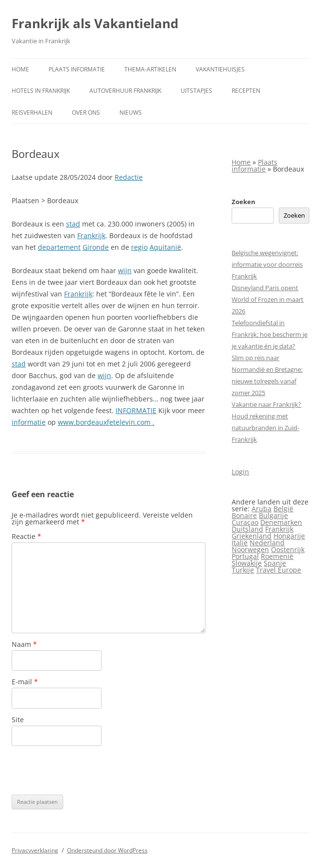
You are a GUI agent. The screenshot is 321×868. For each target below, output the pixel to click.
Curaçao (245, 522)
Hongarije (289, 536)
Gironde (96, 247)
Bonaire (244, 515)
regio (139, 247)
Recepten (246, 91)
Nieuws (131, 113)
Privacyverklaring (35, 850)
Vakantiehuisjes (220, 69)
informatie (29, 422)
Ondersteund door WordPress (107, 850)
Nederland (267, 543)
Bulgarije (273, 515)
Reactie (26, 536)
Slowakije (247, 563)
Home (20, 69)
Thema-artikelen (150, 69)
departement (59, 247)
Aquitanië (165, 247)
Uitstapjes (196, 91)
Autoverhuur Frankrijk (125, 91)
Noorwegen (250, 549)
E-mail (25, 682)
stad (73, 224)
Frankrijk (91, 235)
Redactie (129, 177)
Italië (240, 543)
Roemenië (277, 556)
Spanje (275, 563)
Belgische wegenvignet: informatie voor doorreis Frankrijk (267, 264)
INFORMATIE (136, 410)
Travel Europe (279, 570)
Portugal (245, 556)
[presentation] (85, 770)
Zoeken (244, 202)
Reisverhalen (32, 113)
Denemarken (281, 522)
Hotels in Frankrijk (41, 91)
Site (18, 720)
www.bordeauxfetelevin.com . (106, 422)
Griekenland (252, 536)
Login (240, 472)
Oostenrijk (288, 549)
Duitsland (247, 529)
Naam (24, 644)
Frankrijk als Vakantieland (95, 23)
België (283, 509)
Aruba (262, 509)
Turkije (243, 570)
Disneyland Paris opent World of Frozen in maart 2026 (268, 299)
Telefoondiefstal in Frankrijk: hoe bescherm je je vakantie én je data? (270, 334)
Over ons (86, 113)
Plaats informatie (77, 69)
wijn (125, 270)
